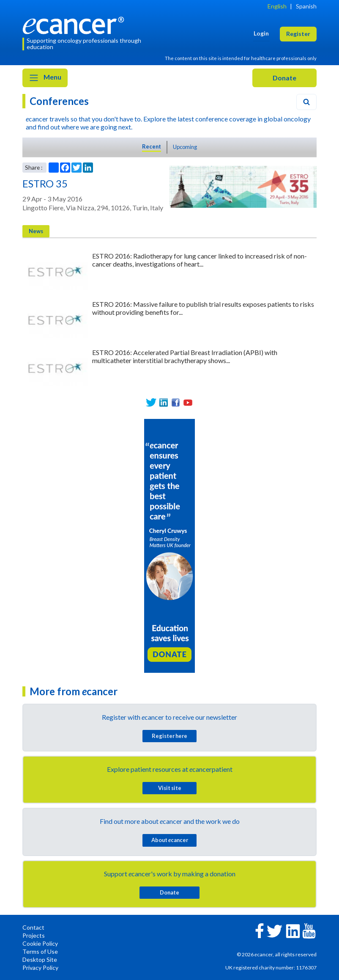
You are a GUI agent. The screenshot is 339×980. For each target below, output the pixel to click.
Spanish (306, 6)
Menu (45, 78)
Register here (169, 736)
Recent (152, 146)
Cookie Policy (40, 943)
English (277, 6)
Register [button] (298, 34)
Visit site (170, 788)
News (36, 231)
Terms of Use (40, 951)
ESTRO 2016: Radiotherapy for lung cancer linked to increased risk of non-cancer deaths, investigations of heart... (200, 260)
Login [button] (261, 33)
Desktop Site (40, 959)
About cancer (170, 840)
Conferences (59, 101)
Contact (33, 927)
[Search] (306, 102)
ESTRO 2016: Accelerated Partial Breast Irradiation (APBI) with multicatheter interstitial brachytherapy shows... (185, 356)
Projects (34, 935)
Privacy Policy (40, 968)
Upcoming (185, 147)
